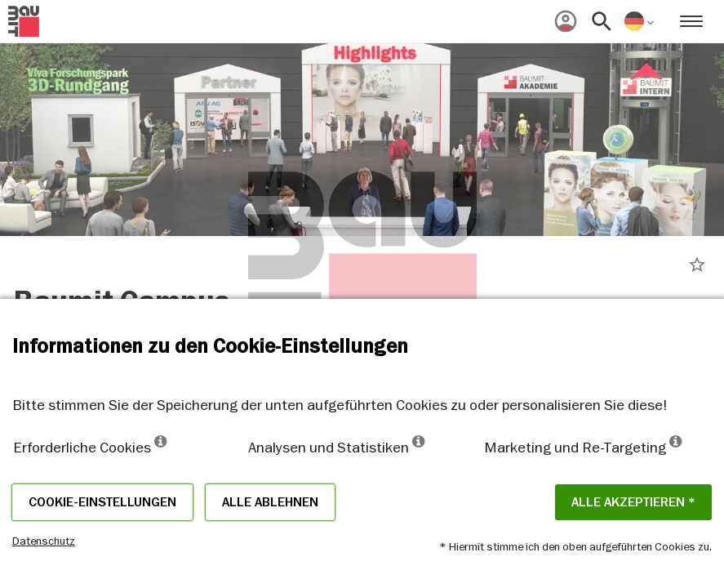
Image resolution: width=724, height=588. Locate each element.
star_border (697, 265)
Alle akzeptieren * (633, 502)
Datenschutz (44, 541)
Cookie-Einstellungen (102, 502)
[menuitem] (566, 21)
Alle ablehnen (270, 502)
